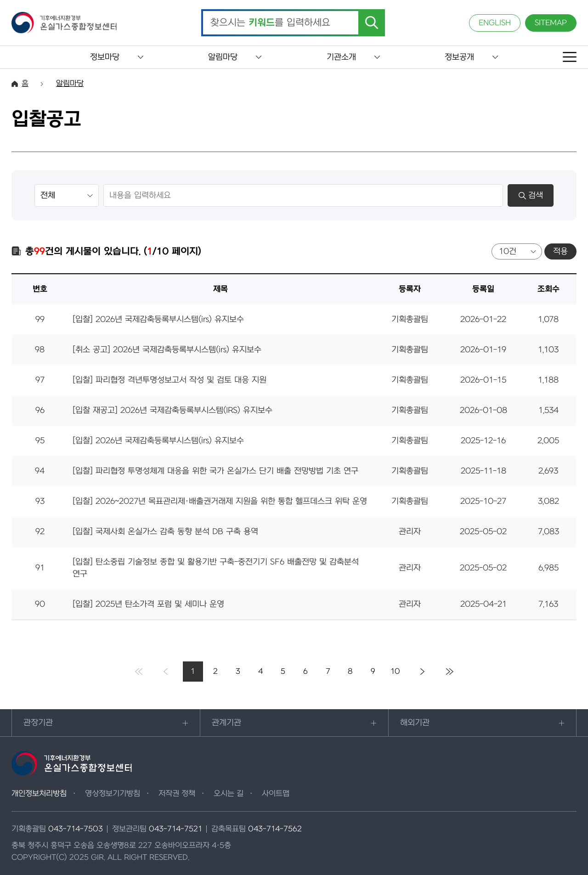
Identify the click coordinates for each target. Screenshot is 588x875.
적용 (560, 251)
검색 (531, 195)
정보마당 (105, 57)
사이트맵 (276, 794)
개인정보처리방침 (39, 794)
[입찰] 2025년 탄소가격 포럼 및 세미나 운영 (148, 604)
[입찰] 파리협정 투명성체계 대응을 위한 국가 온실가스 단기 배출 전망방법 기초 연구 (215, 471)
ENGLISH (495, 23)
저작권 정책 (177, 794)
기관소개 (341, 57)
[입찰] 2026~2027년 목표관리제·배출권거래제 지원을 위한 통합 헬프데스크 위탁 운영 (220, 501)
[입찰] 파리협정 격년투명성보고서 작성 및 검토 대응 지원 (170, 380)
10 (395, 672)
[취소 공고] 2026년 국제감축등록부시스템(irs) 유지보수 (167, 350)
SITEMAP (551, 23)
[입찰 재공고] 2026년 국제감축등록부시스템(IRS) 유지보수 (172, 410)
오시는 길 (229, 794)
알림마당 (223, 57)
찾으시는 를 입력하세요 (270, 23)
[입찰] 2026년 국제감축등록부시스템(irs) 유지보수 (158, 319)
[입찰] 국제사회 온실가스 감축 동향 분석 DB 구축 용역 (165, 532)
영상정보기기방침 (113, 794)
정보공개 (459, 57)
